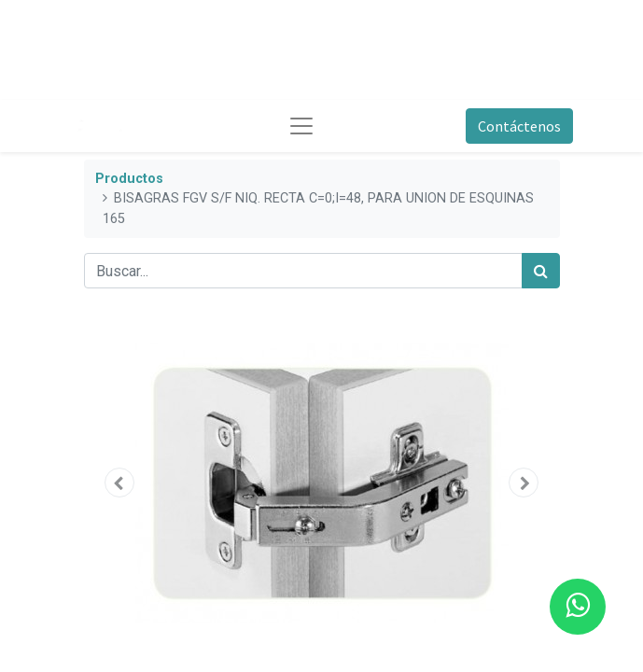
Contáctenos (519, 126)
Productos (129, 179)
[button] (120, 483)
